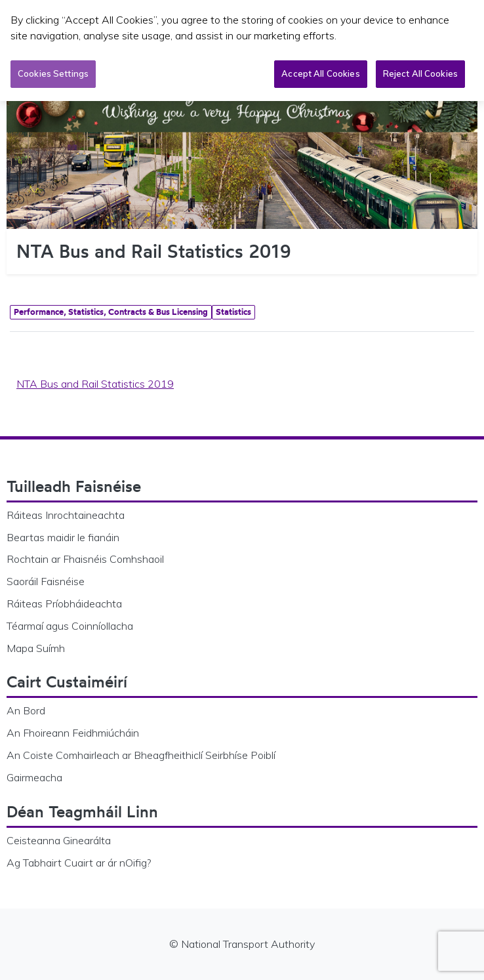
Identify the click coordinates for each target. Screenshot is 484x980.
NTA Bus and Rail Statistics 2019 (95, 384)
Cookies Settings (53, 71)
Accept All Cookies (320, 71)
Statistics (233, 312)
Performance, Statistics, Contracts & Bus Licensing (111, 312)
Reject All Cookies (420, 71)
